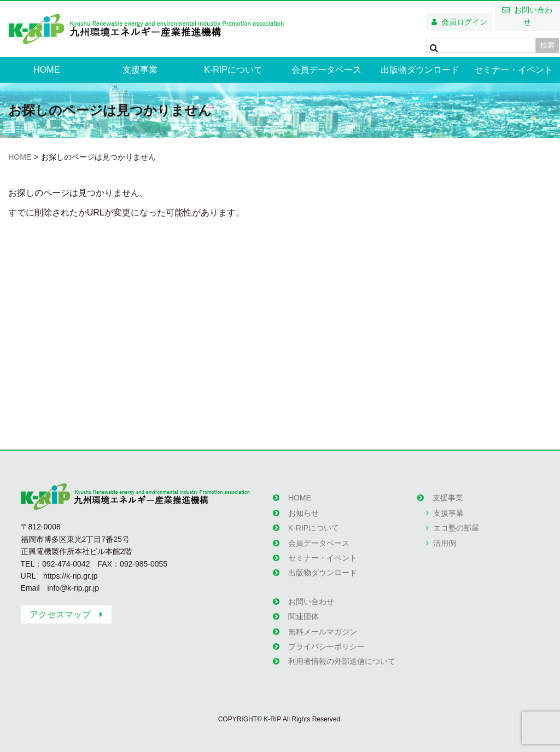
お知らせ (304, 513)
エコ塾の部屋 (456, 528)
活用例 (445, 543)
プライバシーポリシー (326, 646)
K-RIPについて (233, 70)
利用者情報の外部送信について (342, 661)
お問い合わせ (533, 16)
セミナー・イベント (514, 70)
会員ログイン (464, 22)
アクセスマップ (60, 614)
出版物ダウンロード (420, 70)
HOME (46, 70)
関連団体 (304, 616)
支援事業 (140, 70)
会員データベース (326, 70)
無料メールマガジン (323, 632)
